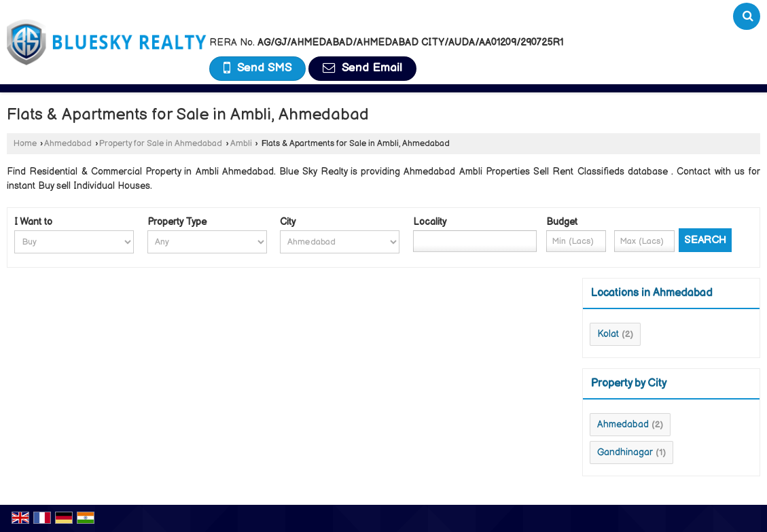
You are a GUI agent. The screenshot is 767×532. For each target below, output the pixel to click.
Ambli (241, 144)
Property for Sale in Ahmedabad (161, 144)
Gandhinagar (625, 452)
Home (25, 144)
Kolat (608, 334)
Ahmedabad (68, 144)
